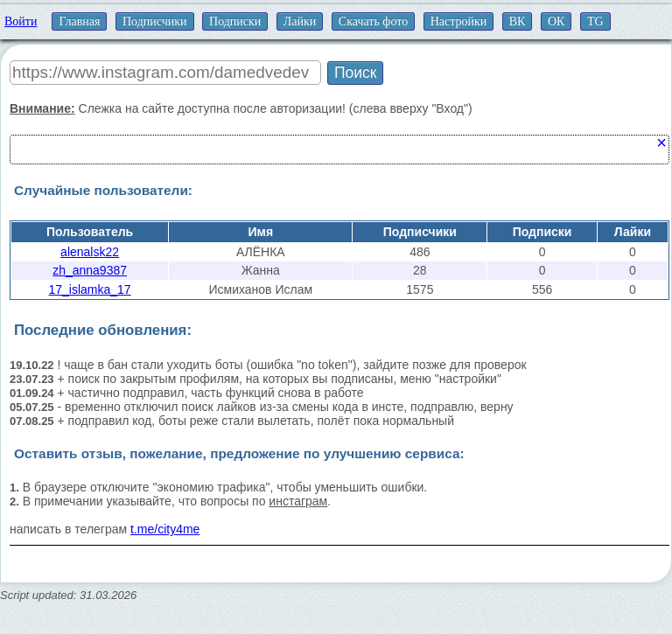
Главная (79, 21)
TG (595, 21)
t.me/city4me (165, 529)
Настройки (459, 21)
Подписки (235, 21)
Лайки (300, 21)
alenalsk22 (90, 252)
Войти (21, 21)
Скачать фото (373, 21)
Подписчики (155, 21)
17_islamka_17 (89, 289)
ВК (518, 21)
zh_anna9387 (90, 270)
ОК (556, 21)
